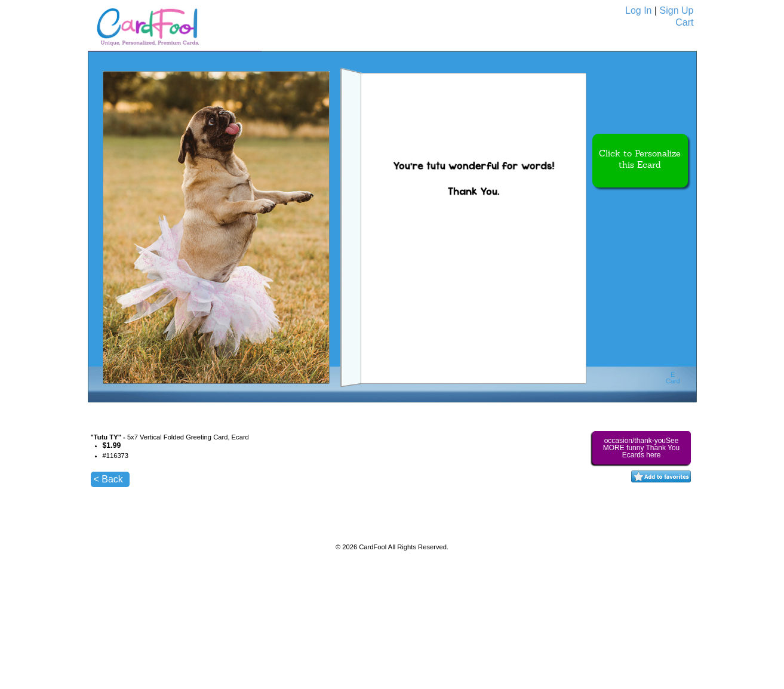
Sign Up (677, 10)
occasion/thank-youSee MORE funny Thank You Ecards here (642, 448)
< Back (108, 479)
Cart (684, 22)
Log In (638, 10)
